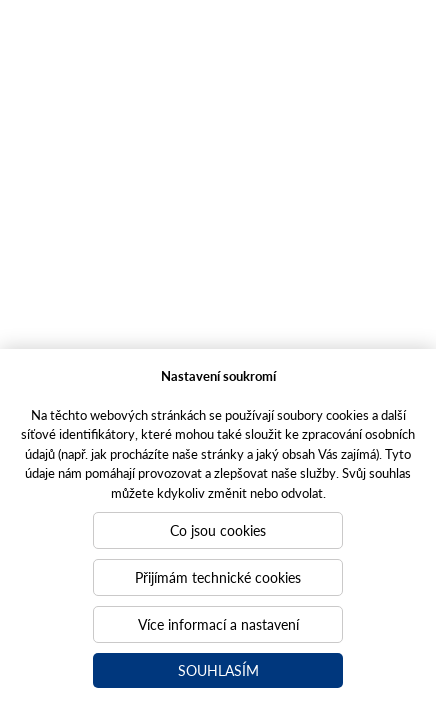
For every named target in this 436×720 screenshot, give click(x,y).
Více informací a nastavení (218, 624)
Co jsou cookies (218, 530)
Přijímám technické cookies (218, 577)
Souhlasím (218, 670)
